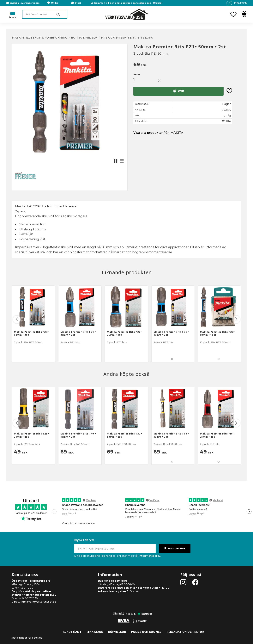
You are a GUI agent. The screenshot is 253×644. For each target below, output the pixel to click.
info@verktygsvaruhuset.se (39, 602)
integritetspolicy (150, 556)
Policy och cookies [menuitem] (146, 632)
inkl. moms (241, 3)
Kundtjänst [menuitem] (72, 632)
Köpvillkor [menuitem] (117, 632)
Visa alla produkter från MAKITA (158, 133)
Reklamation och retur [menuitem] (185, 632)
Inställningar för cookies (27, 638)
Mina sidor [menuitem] (95, 632)
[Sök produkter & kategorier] (45, 14)
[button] (233, 14)
